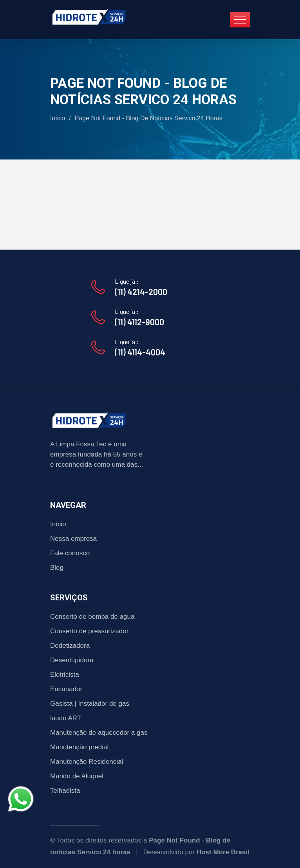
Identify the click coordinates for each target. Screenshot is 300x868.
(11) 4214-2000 (141, 292)
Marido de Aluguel (77, 776)
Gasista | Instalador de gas (90, 704)
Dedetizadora (70, 646)
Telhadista (65, 791)
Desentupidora (72, 660)
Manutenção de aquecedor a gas (99, 733)
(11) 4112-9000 (139, 322)
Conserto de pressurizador (89, 631)
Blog (57, 568)
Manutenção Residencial (87, 762)
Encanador (66, 689)
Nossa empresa (73, 539)
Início (58, 118)
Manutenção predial (79, 747)
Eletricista (65, 675)
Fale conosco (70, 553)
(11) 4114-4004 (140, 352)
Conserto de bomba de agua (92, 617)
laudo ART (66, 718)
